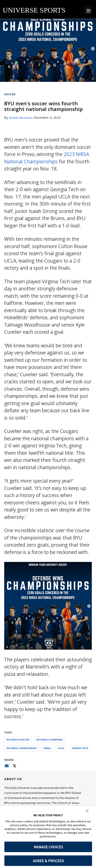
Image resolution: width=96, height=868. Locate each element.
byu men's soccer (18, 740)
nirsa (47, 748)
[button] (87, 810)
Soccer (10, 94)
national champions (49, 740)
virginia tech (80, 748)
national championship (22, 748)
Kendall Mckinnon (22, 118)
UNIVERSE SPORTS (34, 10)
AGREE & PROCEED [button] (48, 861)
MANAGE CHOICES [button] (48, 847)
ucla (61, 748)
